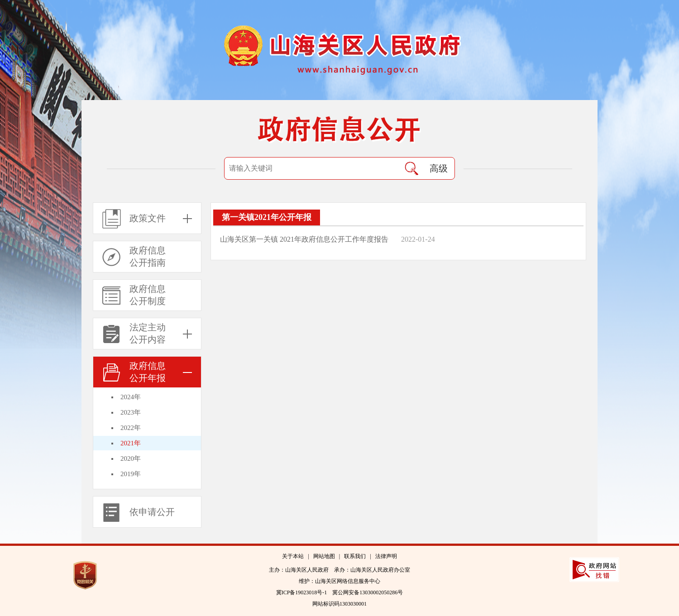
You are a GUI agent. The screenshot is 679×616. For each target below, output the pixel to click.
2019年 (131, 474)
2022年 (131, 428)
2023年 (131, 412)
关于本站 (293, 556)
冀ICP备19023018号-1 (302, 592)
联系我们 (355, 556)
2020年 (131, 458)
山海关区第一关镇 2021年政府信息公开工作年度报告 (305, 239)
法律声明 (386, 556)
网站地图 (324, 556)
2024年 (131, 397)
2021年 (131, 443)
